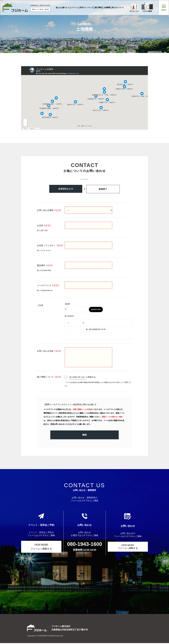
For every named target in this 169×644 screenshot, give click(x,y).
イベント (74, 7)
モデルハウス (134, 7)
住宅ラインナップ (86, 7)
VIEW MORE (41, 547)
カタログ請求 (148, 7)
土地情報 (107, 7)
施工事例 (98, 7)
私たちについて (118, 7)
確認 (84, 437)
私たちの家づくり (63, 8)
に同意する (81, 377)
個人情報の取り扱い (78, 377)
